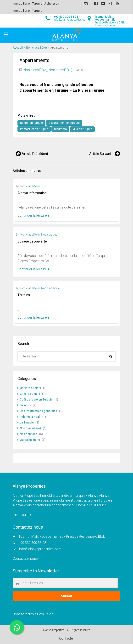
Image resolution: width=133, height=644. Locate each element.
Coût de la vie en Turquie (36, 400)
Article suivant (100, 154)
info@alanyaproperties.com (40, 549)
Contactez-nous (26, 559)
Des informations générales (39, 411)
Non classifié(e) (36, 48)
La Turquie (27, 423)
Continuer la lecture (33, 215)
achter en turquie (31, 123)
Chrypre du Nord (30, 388)
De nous (25, 405)
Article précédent (35, 154)
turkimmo (60, 129)
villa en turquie (82, 129)
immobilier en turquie (34, 129)
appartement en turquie (64, 123)
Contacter (66, 638)
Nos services (49, 235)
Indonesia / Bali (30, 417)
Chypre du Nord (30, 394)
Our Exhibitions (30, 440)
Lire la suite (22, 515)
